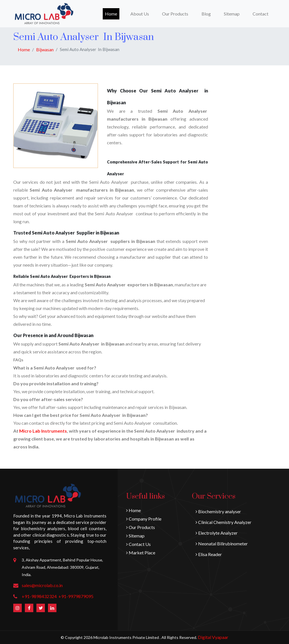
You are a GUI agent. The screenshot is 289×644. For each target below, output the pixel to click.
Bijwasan (45, 49)
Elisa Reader (209, 554)
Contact (260, 14)
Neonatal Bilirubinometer (222, 544)
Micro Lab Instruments (43, 431)
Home (112, 13)
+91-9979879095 (76, 596)
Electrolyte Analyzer (217, 533)
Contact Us (138, 544)
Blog (206, 14)
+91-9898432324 (39, 596)
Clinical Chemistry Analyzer (224, 522)
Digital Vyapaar (213, 637)
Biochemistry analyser (218, 511)
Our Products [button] (175, 14)
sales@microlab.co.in (42, 585)
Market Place (141, 553)
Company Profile (144, 519)
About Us (140, 14)
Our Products (141, 527)
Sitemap (232, 14)
